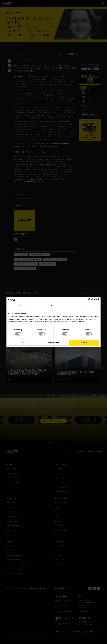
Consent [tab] (22, 306)
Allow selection (53, 343)
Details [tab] (53, 306)
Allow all (84, 343)
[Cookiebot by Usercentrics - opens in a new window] (90, 300)
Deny (23, 343)
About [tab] (85, 306)
